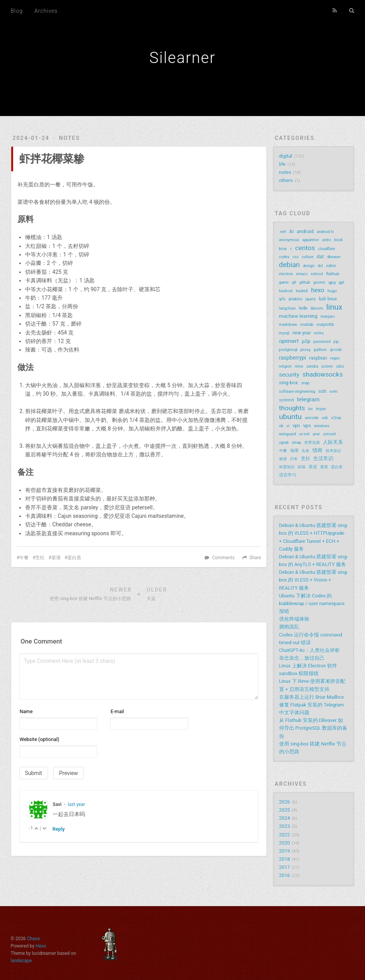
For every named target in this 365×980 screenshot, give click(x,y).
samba (312, 366)
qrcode (336, 350)
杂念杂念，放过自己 (302, 658)
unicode (311, 418)
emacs (302, 274)
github (305, 283)
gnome (319, 283)
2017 (285, 867)
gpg (332, 283)
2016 (285, 875)
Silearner (182, 58)
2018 (285, 859)
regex (335, 358)
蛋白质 (74, 558)
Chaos (34, 939)
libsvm (317, 308)
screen (327, 366)
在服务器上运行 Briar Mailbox (312, 697)
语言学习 (288, 475)
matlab (307, 325)
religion (286, 366)
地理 (294, 451)
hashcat (286, 291)
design (309, 266)
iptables (295, 299)
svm (333, 392)
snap (305, 383)
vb (281, 426)
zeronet (330, 434)
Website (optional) (39, 739)
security (289, 375)
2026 (285, 802)
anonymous (289, 240)
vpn (296, 426)
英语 (313, 467)
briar (283, 249)
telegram (308, 400)
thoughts (292, 408)
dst (320, 266)
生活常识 (323, 458)
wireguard (288, 434)
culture (308, 257)
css (295, 257)
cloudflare (327, 249)
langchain (287, 308)
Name (26, 711)
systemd (287, 400)
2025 (285, 810)
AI (291, 232)
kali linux (328, 299)
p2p (306, 341)
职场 (302, 467)
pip (336, 342)
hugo (332, 291)
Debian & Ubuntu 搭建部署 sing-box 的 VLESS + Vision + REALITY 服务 (314, 580)
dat (320, 257)
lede (303, 308)
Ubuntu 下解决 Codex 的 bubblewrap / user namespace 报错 (312, 604)
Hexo (41, 946)
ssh (322, 391)
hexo (318, 290)
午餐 (24, 558)
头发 (305, 451)
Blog (17, 11)
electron (286, 274)
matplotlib (325, 325)
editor (331, 266)
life (282, 164)
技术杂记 (333, 451)
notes (70, 138)
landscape (21, 961)
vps (307, 426)
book (338, 240)
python (320, 350)
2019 (285, 851)
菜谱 (56, 558)
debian (290, 265)
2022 (285, 835)
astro (327, 240)
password (322, 342)
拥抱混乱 (289, 627)
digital (286, 156)
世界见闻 (312, 443)
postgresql (288, 350)
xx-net (304, 434)
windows (322, 426)
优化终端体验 (294, 619)
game (284, 283)
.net (283, 232)
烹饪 (40, 558)
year (316, 434)
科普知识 (287, 467)
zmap (296, 443)
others (286, 180)
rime (299, 366)
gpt (342, 283)
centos (305, 248)
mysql (284, 333)
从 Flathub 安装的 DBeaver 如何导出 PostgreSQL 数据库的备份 (313, 728)
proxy (306, 350)
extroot (317, 274)
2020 (285, 843)
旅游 (283, 459)
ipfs (282, 299)
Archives (46, 11)
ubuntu (291, 417)
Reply (59, 829)
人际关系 (333, 442)
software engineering (297, 392)
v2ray (336, 418)
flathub (333, 274)
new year (302, 333)
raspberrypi (293, 358)
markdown (288, 325)
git (294, 283)
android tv (325, 232)
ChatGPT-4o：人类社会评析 (310, 650)
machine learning (298, 316)
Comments (223, 558)
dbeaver (334, 257)
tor (310, 409)
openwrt (289, 341)
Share (255, 558)
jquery (311, 299)
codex (284, 257)
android (305, 231)
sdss (340, 366)
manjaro (328, 317)
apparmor (311, 240)
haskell (302, 291)
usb (325, 418)
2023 (285, 826)
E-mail (117, 711)
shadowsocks (322, 374)
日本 (294, 459)
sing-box (289, 383)
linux (334, 307)
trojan (321, 409)
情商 (317, 450)
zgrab (284, 443)
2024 (285, 818)
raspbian (318, 358)
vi (288, 426)
